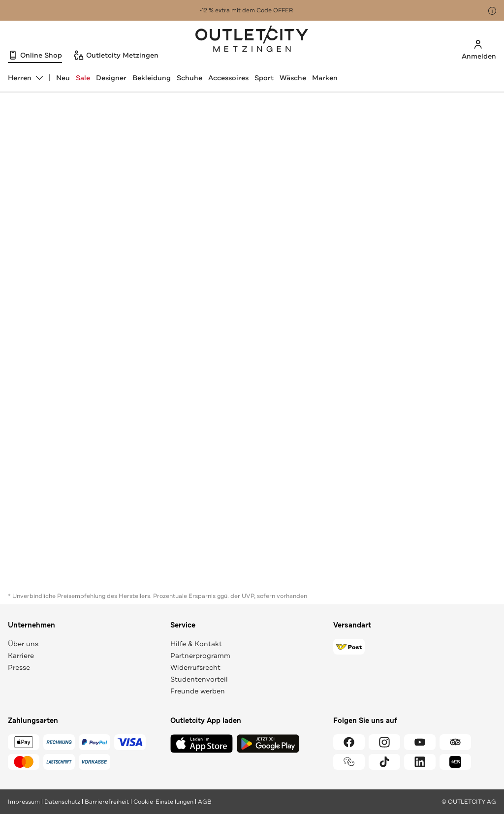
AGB (205, 802)
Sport (264, 78)
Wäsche (293, 78)
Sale (83, 78)
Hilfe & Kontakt (196, 644)
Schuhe (189, 78)
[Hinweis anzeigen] (492, 11)
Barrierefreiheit (107, 802)
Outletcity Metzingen (252, 40)
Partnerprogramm (200, 656)
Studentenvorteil (199, 679)
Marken (325, 78)
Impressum (24, 802)
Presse (19, 667)
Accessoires (228, 78)
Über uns (23, 644)
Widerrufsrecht (195, 667)
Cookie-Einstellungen (163, 802)
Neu (63, 78)
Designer (111, 78)
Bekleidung (152, 78)
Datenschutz (62, 802)
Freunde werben (198, 691)
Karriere (21, 656)
